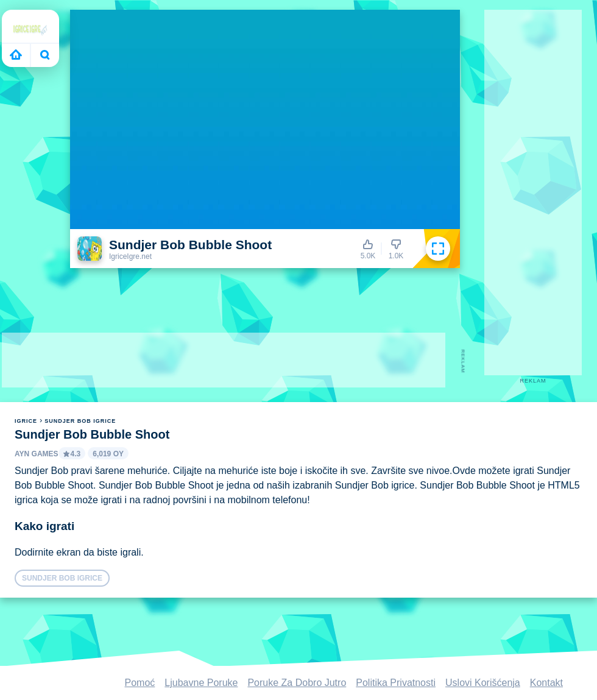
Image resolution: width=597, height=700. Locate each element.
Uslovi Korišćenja (483, 683)
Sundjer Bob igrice (80, 421)
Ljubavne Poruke (201, 683)
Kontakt (546, 683)
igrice (26, 421)
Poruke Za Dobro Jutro (297, 683)
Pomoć (140, 683)
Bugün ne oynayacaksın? (45, 55)
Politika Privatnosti (396, 683)
